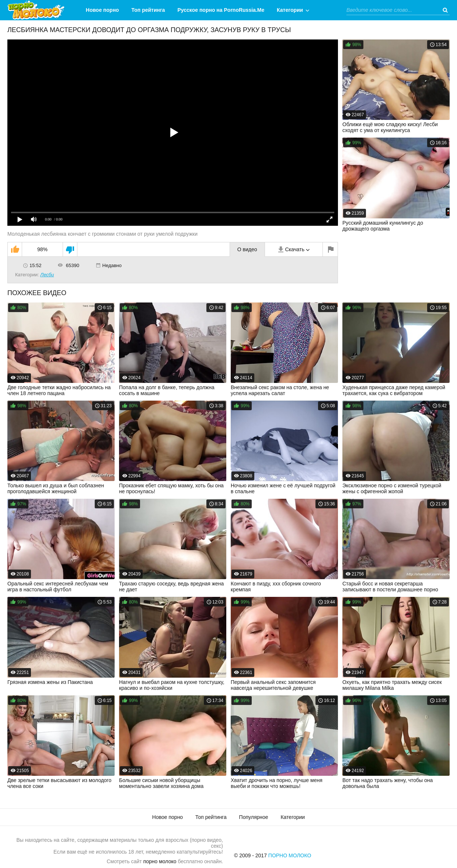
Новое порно (102, 10)
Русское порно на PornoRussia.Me (221, 10)
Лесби (47, 275)
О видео (247, 249)
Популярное (254, 817)
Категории (290, 10)
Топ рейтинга (148, 10)
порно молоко (160, 861)
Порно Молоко (290, 855)
